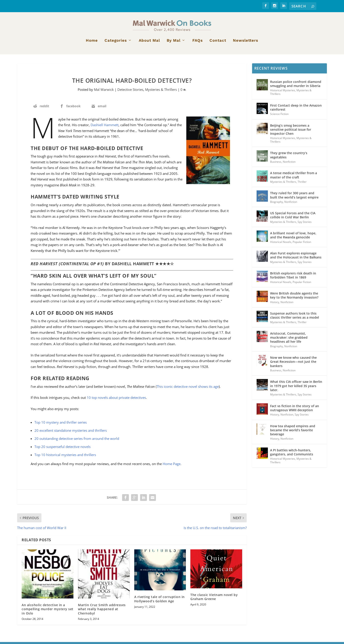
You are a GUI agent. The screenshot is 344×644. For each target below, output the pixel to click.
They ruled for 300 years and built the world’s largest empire (294, 197)
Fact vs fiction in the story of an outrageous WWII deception (295, 410)
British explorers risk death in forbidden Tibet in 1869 (293, 277)
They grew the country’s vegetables (289, 157)
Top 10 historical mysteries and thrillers (65, 457)
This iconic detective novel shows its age (188, 388)
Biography (277, 204)
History (275, 304)
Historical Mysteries (283, 92)
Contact (218, 43)
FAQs (198, 43)
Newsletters (246, 43)
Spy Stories (305, 224)
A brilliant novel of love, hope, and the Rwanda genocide (293, 237)
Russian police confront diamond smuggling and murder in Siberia (296, 86)
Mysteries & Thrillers (161, 91)
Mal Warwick (104, 91)
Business (276, 164)
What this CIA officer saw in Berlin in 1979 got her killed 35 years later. (296, 388)
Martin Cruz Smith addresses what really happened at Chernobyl (102, 611)
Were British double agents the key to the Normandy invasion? (294, 297)
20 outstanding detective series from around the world (77, 441)
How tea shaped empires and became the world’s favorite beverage (293, 432)
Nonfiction (289, 164)
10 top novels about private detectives (116, 400)
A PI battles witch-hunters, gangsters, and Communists (292, 454)
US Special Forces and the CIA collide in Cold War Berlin (293, 217)
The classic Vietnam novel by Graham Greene (214, 599)
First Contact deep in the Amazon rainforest (296, 109)
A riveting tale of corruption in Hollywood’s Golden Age (159, 601)
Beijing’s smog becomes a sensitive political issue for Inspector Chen (291, 131)
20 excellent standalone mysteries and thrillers (71, 432)
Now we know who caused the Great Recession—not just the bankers (293, 364)
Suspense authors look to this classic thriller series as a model (295, 317)
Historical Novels (281, 244)
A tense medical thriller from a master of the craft (294, 177)
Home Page (172, 466)
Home (92, 43)
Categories (116, 43)
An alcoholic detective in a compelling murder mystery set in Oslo (48, 611)
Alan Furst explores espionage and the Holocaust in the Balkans (296, 257)
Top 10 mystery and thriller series (61, 424)
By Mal (174, 43)
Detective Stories (130, 91)
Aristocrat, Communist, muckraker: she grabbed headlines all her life (289, 339)
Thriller (302, 184)
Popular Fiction (302, 244)
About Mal (149, 43)
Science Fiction (279, 116)
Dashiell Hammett (105, 127)
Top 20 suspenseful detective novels (63, 449)
